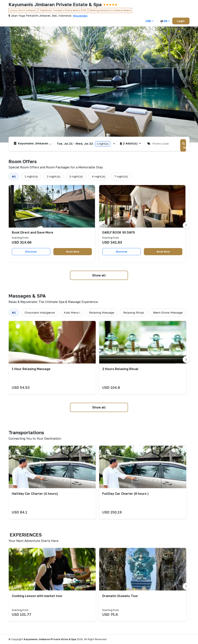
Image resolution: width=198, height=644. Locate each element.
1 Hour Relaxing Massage (31, 369)
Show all (99, 275)
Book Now (73, 251)
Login (181, 21)
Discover (31, 251)
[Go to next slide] (186, 225)
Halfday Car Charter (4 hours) (35, 494)
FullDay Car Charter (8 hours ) (125, 494)
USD (150, 21)
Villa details (80, 16)
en (165, 21)
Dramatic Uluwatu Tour (120, 596)
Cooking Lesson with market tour (37, 596)
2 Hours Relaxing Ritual (120, 369)
